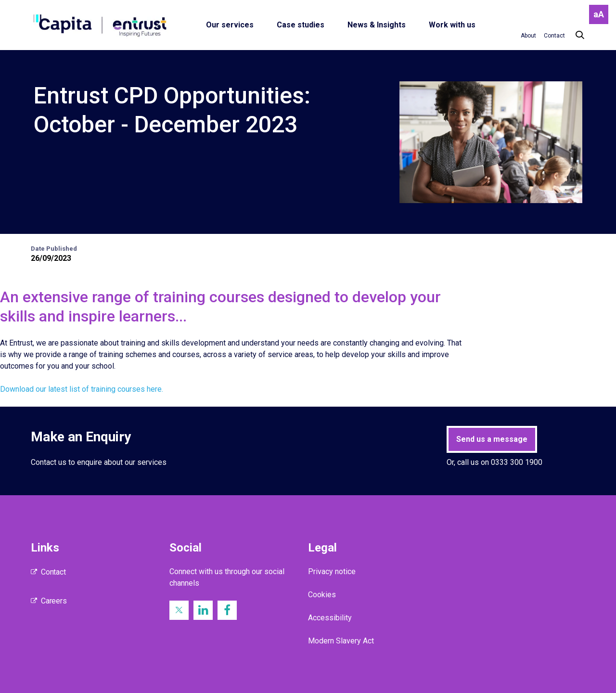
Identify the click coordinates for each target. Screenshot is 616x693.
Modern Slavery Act (341, 641)
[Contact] (554, 36)
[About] (528, 36)
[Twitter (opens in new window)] (179, 610)
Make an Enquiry (81, 437)
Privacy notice (332, 571)
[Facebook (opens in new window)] (227, 610)
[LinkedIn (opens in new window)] (203, 610)
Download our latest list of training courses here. (82, 389)
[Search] (575, 35)
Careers (54, 601)
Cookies (322, 595)
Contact (53, 572)
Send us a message (492, 439)
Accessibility (330, 618)
